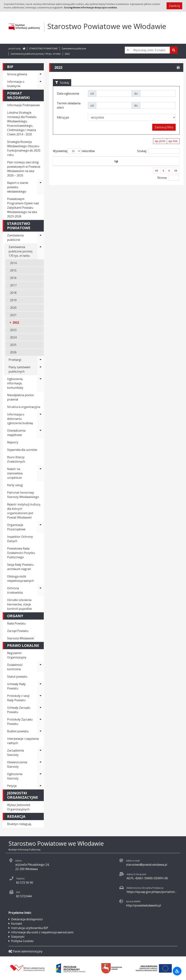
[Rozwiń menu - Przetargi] (41, 360)
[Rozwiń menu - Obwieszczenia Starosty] (41, 764)
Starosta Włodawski (21, 638)
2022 (67, 54)
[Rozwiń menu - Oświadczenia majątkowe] (41, 433)
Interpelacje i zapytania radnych (23, 741)
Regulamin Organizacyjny (17, 655)
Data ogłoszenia (100, 166)
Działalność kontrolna (15, 667)
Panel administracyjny (26, 951)
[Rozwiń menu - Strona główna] (41, 74)
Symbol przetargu (73, 166)
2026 (13, 352)
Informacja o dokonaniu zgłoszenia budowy (20, 419)
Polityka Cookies (22, 941)
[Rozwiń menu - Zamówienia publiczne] (41, 238)
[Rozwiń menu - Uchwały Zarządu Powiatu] (41, 710)
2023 (13, 330)
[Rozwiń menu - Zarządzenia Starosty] (41, 753)
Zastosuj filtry (164, 127)
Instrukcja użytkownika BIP (30, 928)
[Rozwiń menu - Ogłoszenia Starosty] (41, 776)
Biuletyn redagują (19, 824)
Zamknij (174, 6)
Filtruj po (63, 117)
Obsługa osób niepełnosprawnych (20, 579)
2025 (13, 345)
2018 (13, 293)
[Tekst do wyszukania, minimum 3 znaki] (150, 50)
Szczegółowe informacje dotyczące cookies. (91, 7)
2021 (13, 315)
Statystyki (18, 937)
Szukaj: (158, 151)
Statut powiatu (17, 677)
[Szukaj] (174, 50)
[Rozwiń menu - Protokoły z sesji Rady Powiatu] (41, 698)
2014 (13, 263)
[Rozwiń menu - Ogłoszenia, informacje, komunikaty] (41, 383)
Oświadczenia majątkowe (16, 433)
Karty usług (15, 485)
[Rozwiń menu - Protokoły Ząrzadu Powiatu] (41, 722)
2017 (13, 285)
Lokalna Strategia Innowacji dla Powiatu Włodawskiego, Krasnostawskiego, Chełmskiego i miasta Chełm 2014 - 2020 (22, 123)
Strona (162, 186)
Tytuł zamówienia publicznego (131, 166)
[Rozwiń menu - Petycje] (41, 786)
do (136, 93)
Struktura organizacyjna (24, 407)
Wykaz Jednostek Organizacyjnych (19, 807)
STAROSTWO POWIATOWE (43, 48)
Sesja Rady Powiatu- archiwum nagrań (21, 567)
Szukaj (62, 83)
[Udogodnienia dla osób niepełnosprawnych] (177, 971)
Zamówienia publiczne (74, 48)
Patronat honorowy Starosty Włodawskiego (23, 495)
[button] (157, 179)
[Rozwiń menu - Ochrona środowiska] (41, 590)
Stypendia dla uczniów (22, 450)
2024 (13, 337)
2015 (13, 270)
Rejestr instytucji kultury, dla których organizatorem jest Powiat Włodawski (24, 511)
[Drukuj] (178, 68)
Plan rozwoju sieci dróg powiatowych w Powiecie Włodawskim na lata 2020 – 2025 (24, 169)
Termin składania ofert (163, 166)
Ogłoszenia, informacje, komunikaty (15, 383)
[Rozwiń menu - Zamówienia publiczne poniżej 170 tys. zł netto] (41, 251)
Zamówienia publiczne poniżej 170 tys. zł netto (36, 54)
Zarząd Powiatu (18, 631)
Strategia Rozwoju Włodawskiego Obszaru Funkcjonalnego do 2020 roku (24, 148)
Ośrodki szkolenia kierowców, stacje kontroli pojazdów (19, 604)
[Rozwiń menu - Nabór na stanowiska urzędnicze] (41, 473)
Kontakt (17, 924)
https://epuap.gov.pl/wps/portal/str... (152, 892)
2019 (13, 300)
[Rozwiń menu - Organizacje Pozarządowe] (41, 527)
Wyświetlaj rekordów (74, 151)
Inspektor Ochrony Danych (20, 539)
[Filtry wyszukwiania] (128, 50)
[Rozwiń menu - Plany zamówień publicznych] (41, 369)
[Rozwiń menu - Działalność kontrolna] (41, 667)
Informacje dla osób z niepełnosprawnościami (42, 932)
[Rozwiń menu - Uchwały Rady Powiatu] (41, 686)
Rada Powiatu (16, 623)
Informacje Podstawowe (23, 105)
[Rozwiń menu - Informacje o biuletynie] (41, 84)
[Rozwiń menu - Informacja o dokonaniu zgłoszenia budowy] (41, 419)
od (92, 93)
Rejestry (13, 442)
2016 (13, 278)
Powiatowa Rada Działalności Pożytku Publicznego (21, 553)
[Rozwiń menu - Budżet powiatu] (41, 731)
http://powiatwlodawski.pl (143, 905)
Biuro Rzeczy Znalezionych (16, 459)
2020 (13, 308)
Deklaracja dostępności (27, 919)
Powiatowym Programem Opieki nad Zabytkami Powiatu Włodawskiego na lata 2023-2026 (23, 208)
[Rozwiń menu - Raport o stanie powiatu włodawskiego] (41, 187)
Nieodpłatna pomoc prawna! (21, 397)
